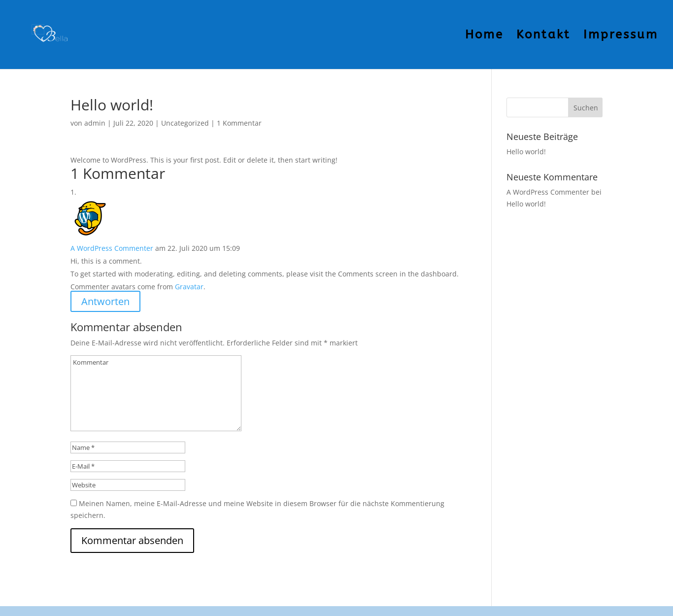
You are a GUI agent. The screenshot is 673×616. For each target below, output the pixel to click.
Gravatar (189, 287)
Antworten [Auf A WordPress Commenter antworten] (105, 301)
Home (484, 36)
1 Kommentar (239, 123)
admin (95, 123)
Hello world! (526, 152)
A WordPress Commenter (112, 248)
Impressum (621, 36)
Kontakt (543, 36)
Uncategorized (185, 123)
